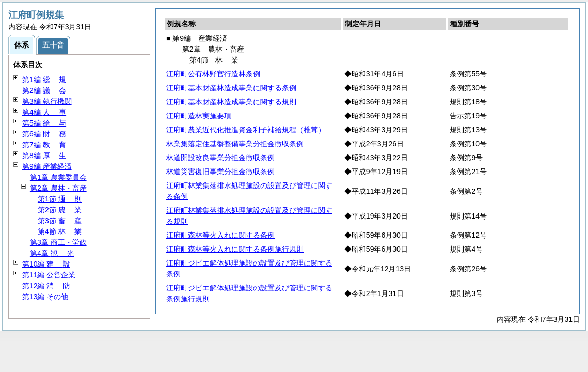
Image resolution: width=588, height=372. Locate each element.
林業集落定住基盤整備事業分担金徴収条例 (235, 144)
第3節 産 (60, 221)
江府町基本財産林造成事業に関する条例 (231, 88)
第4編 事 (44, 112)
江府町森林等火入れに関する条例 (220, 235)
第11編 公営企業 (49, 275)
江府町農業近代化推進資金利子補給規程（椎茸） (246, 130)
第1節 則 (60, 199)
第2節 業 (60, 210)
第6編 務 (44, 134)
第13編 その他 (45, 297)
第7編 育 (44, 145)
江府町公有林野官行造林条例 (213, 74)
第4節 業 (60, 231)
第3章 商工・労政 (58, 242)
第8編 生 (44, 156)
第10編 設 (46, 264)
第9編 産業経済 (47, 166)
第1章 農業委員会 (58, 177)
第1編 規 (44, 80)
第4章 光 (52, 253)
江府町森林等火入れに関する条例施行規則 (235, 249)
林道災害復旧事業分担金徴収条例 (220, 172)
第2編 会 (44, 90)
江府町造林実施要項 (199, 116)
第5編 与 (44, 123)
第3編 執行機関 (47, 101)
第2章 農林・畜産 (58, 188)
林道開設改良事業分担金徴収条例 (220, 158)
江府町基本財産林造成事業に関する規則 (231, 102)
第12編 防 (46, 286)
